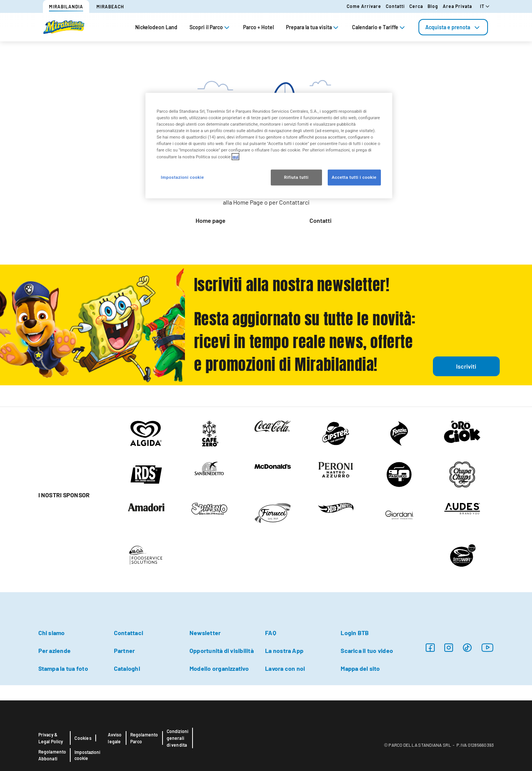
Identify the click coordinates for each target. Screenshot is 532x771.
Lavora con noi (285, 668)
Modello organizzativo (219, 668)
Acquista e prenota (453, 27)
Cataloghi (127, 668)
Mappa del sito (360, 668)
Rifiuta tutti (296, 177)
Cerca (416, 6)
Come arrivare (364, 6)
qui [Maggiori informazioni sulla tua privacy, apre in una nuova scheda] (235, 156)
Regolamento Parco (144, 738)
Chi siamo (52, 633)
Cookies (83, 738)
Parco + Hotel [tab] (258, 27)
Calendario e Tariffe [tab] (379, 27)
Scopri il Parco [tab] (210, 27)
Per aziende (55, 650)
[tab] (453, 27)
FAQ (271, 633)
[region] (269, 146)
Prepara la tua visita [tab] (313, 27)
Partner (125, 650)
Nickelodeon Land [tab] (156, 27)
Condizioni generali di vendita (178, 738)
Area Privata (457, 6)
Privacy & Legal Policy (51, 738)
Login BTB (355, 633)
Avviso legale (115, 738)
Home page (211, 220)
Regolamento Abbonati (52, 755)
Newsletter (205, 633)
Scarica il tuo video (367, 650)
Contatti (395, 6)
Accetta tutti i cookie (354, 177)
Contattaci (129, 633)
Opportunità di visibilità (222, 650)
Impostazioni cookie (87, 755)
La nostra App (284, 650)
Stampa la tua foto (63, 668)
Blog (433, 6)
